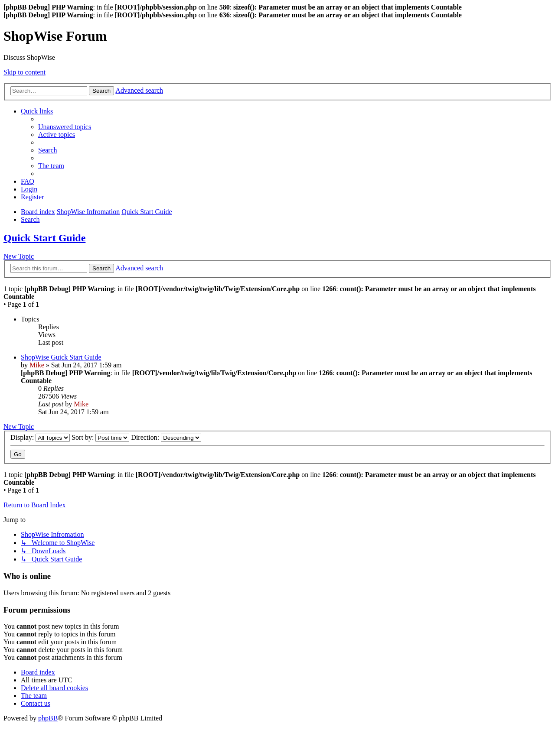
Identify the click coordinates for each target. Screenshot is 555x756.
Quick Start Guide (44, 238)
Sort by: (100, 437)
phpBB (48, 718)
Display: (40, 437)
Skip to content (24, 72)
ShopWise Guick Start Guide (61, 357)
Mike (37, 365)
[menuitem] (65, 127)
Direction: (166, 437)
